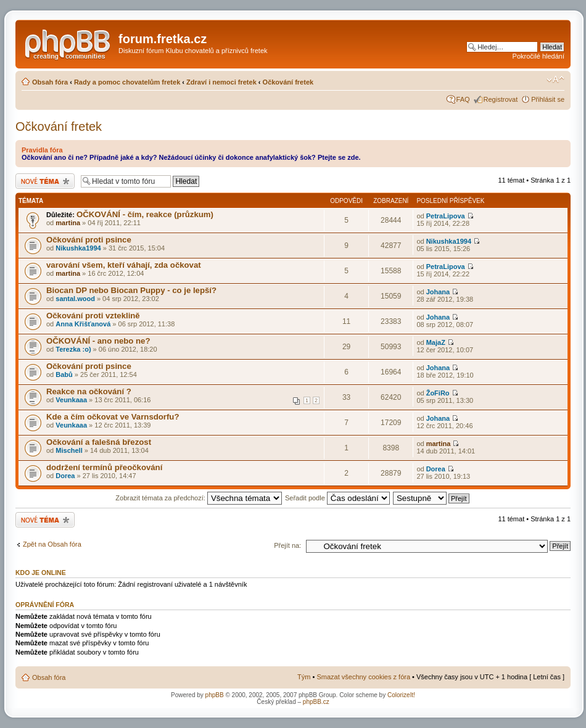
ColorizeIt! (401, 695)
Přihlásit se (548, 99)
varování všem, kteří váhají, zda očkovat (124, 265)
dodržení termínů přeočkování (104, 467)
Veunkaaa (71, 400)
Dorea (65, 476)
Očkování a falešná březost (99, 442)
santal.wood (75, 299)
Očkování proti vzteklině (93, 316)
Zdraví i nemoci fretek (221, 82)
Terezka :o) (73, 349)
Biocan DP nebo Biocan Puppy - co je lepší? (131, 290)
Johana (438, 292)
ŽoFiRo (438, 393)
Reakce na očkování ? (89, 391)
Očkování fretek (288, 82)
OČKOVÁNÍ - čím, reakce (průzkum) (145, 214)
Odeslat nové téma (45, 181)
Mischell (69, 450)
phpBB (215, 695)
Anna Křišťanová (83, 324)
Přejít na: (287, 545)
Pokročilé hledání (539, 56)
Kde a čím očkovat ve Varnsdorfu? (113, 417)
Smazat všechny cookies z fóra (363, 677)
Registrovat (501, 99)
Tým (304, 677)
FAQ (463, 99)
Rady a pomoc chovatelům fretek (127, 82)
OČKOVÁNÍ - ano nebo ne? (98, 341)
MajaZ (436, 342)
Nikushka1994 (78, 248)
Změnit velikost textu (555, 80)
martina (68, 223)
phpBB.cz (316, 702)
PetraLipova (446, 216)
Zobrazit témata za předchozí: (199, 498)
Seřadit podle (337, 498)
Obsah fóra (50, 82)
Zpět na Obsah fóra (52, 544)
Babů (64, 374)
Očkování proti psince (89, 240)
